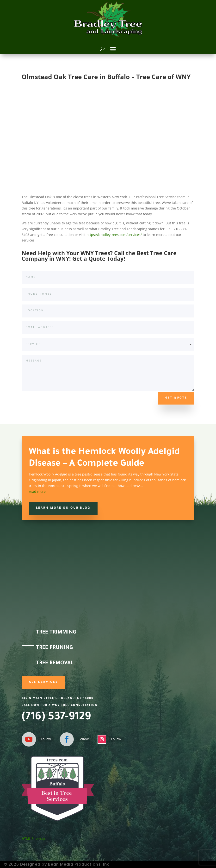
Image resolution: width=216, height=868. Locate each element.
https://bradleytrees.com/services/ (114, 235)
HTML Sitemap (33, 839)
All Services (43, 682)
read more (37, 491)
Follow (46, 739)
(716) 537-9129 (56, 718)
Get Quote (176, 398)
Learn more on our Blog (63, 508)
